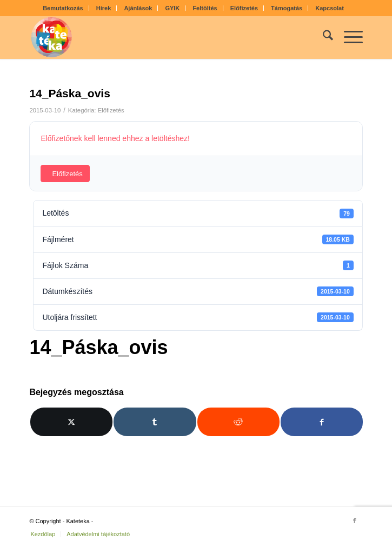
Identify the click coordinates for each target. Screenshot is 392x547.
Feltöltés (205, 8)
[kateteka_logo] (162, 37)
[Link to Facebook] (355, 521)
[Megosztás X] (71, 422)
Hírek (104, 8)
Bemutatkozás (63, 8)
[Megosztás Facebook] (322, 422)
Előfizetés (244, 8)
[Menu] (348, 37)
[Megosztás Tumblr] (155, 422)
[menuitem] (63, 8)
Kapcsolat (330, 8)
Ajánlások (138, 8)
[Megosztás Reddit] (238, 422)
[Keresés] (323, 37)
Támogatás (287, 8)
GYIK (172, 8)
